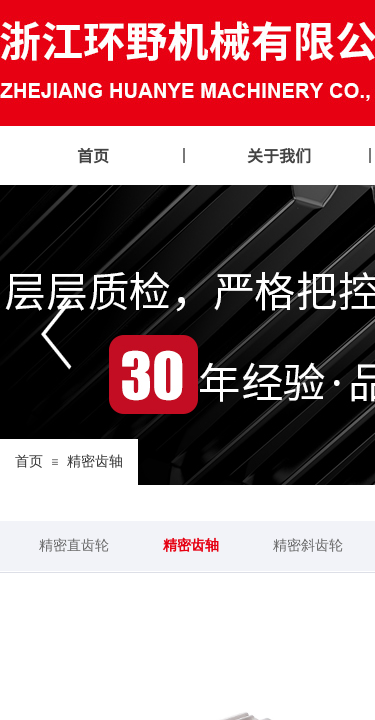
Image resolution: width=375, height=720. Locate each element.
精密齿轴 (95, 461)
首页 (29, 461)
